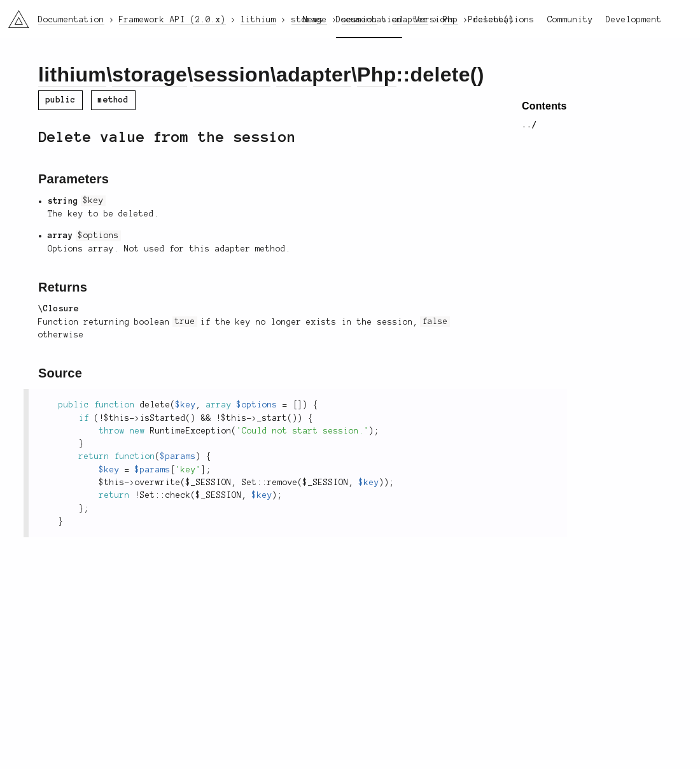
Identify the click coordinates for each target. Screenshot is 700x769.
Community (570, 20)
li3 (14, 15)
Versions (435, 20)
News (313, 20)
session (231, 74)
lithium (72, 74)
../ (529, 125)
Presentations (501, 20)
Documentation (369, 20)
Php (376, 74)
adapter (314, 74)
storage (150, 74)
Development (634, 20)
